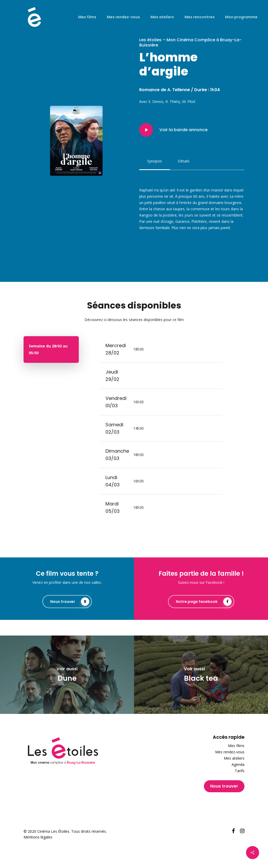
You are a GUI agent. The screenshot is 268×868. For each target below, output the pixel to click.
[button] (155, 161)
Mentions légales (38, 837)
